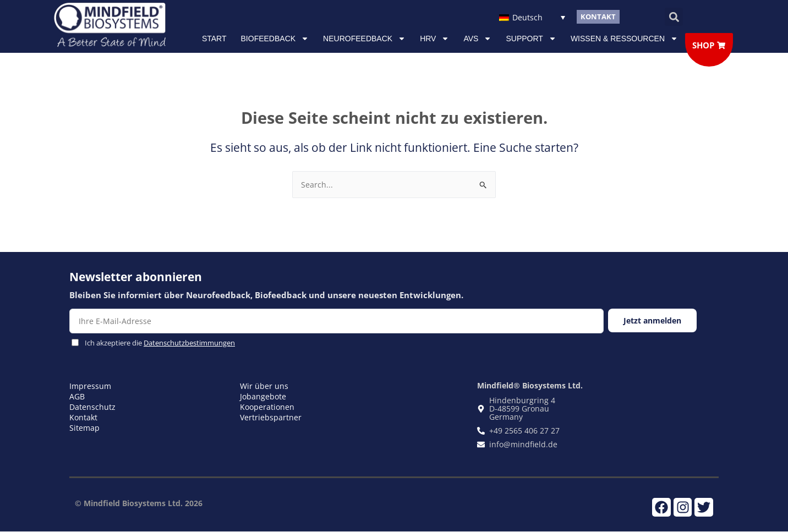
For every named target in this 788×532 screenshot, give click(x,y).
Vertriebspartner (271, 417)
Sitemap (84, 428)
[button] (674, 17)
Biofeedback (275, 39)
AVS (477, 39)
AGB (77, 396)
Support (531, 39)
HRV (434, 39)
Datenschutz (92, 407)
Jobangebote (263, 396)
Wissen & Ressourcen (624, 39)
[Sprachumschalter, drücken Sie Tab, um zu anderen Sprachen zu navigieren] (532, 17)
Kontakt (83, 417)
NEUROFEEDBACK (364, 39)
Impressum (90, 386)
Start (214, 39)
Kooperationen (267, 407)
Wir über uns (264, 386)
